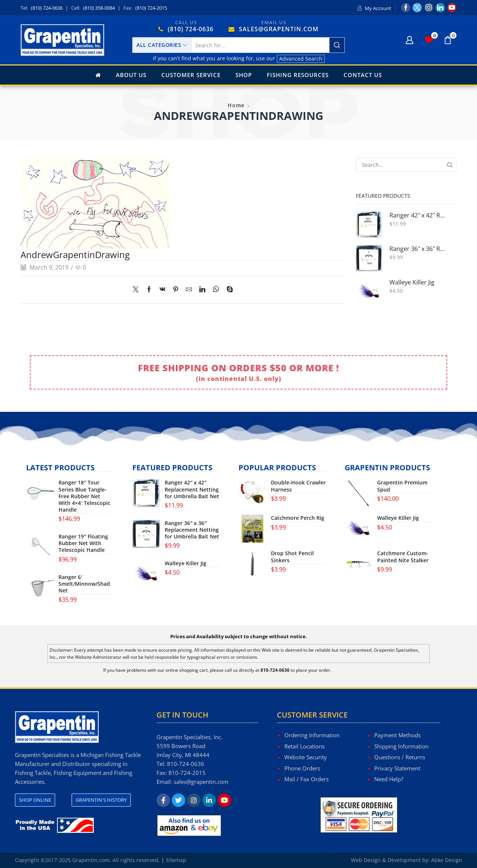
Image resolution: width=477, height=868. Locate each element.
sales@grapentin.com (201, 782)
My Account (378, 8)
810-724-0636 (186, 764)
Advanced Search (301, 59)
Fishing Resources (298, 75)
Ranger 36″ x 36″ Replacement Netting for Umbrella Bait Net (418, 249)
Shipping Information (401, 746)
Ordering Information (312, 735)
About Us (131, 75)
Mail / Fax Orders (307, 779)
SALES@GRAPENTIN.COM (279, 29)
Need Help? (389, 779)
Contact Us (363, 75)
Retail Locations (304, 746)
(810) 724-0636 (47, 8)
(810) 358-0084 (99, 8)
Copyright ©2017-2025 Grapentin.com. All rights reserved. (87, 860)
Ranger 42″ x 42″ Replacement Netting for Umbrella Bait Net (418, 215)
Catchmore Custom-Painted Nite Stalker (403, 557)
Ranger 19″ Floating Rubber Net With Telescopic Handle (83, 543)
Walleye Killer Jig (412, 282)
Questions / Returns (400, 757)
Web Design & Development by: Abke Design (407, 860)
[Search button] (337, 45)
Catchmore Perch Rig (298, 518)
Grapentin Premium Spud (402, 486)
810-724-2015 (187, 773)
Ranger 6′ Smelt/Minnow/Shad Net (84, 584)
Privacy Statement (397, 768)
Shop (244, 75)
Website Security (306, 757)
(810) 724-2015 (151, 8)
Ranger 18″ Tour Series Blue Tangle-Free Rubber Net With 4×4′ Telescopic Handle (84, 496)
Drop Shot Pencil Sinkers (292, 557)
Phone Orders (302, 768)
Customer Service (191, 75)
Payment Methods (397, 735)
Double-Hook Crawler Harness (298, 486)
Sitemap (176, 860)
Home (236, 105)
